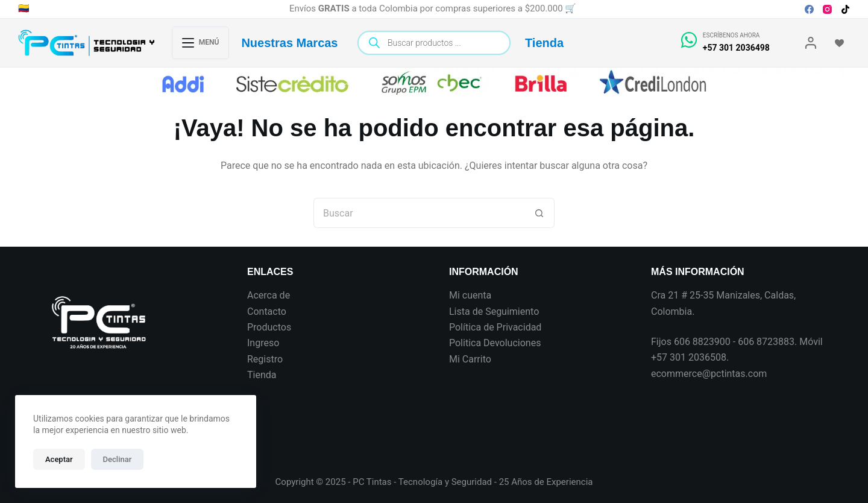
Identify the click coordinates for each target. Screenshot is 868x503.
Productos (269, 327)
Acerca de (269, 295)
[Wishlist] (839, 43)
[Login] (811, 43)
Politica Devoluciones (495, 343)
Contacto (267, 312)
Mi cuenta (470, 295)
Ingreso (263, 343)
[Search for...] (419, 213)
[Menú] (201, 43)
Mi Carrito (470, 359)
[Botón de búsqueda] (539, 213)
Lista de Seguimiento (494, 312)
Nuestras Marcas (289, 43)
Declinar (118, 459)
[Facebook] (809, 9)
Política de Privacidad (495, 327)
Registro (265, 359)
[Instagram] (827, 9)
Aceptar (59, 459)
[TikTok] (845, 9)
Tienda (544, 43)
